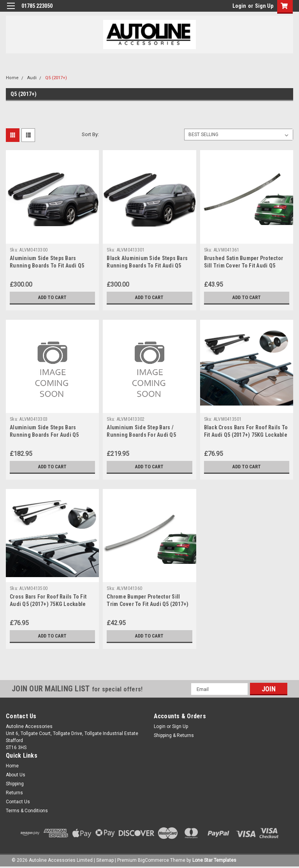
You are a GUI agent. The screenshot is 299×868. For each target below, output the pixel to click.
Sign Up (264, 6)
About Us (16, 775)
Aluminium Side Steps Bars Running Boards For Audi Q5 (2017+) (44, 435)
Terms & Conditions (27, 811)
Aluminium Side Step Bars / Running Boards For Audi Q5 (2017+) (141, 435)
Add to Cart (52, 298)
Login (239, 6)
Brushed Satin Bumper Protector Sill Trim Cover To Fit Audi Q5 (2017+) (244, 266)
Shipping (15, 784)
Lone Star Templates (214, 860)
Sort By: (90, 134)
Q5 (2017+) (56, 78)
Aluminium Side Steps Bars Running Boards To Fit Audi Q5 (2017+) (47, 266)
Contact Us (18, 802)
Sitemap (105, 860)
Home (12, 78)
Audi (32, 78)
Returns (14, 793)
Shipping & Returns (174, 735)
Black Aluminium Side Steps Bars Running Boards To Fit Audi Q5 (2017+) (147, 266)
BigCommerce (153, 860)
